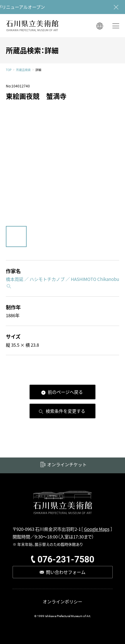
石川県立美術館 (32, 26)
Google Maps (97, 529)
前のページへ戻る (65, 392)
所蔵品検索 (23, 70)
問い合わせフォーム (66, 572)
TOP (9, 70)
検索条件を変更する (65, 411)
